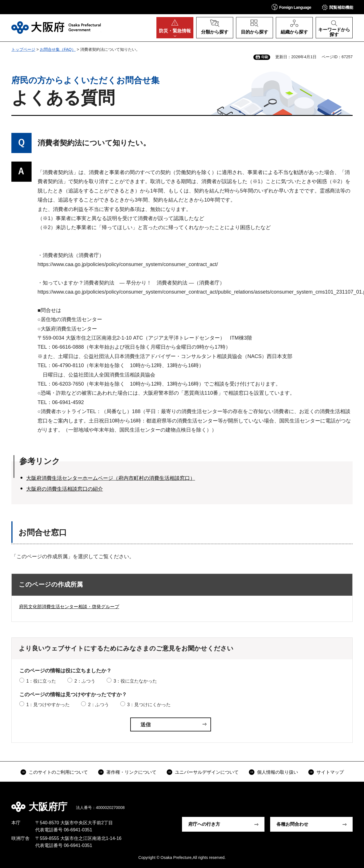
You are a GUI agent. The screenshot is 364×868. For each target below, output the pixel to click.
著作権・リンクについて (131, 772)
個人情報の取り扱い (278, 772)
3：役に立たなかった (135, 681)
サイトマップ (330, 772)
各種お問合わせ (292, 824)
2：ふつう (85, 681)
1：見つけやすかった (48, 705)
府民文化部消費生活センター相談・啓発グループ (69, 607)
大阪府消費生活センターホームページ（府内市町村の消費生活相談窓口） (111, 478)
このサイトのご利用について (58, 772)
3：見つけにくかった (149, 705)
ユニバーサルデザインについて (207, 772)
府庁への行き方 (204, 824)
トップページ (23, 49)
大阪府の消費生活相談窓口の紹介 (65, 489)
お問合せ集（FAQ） (58, 49)
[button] (291, 7)
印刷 (265, 57)
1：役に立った (41, 681)
